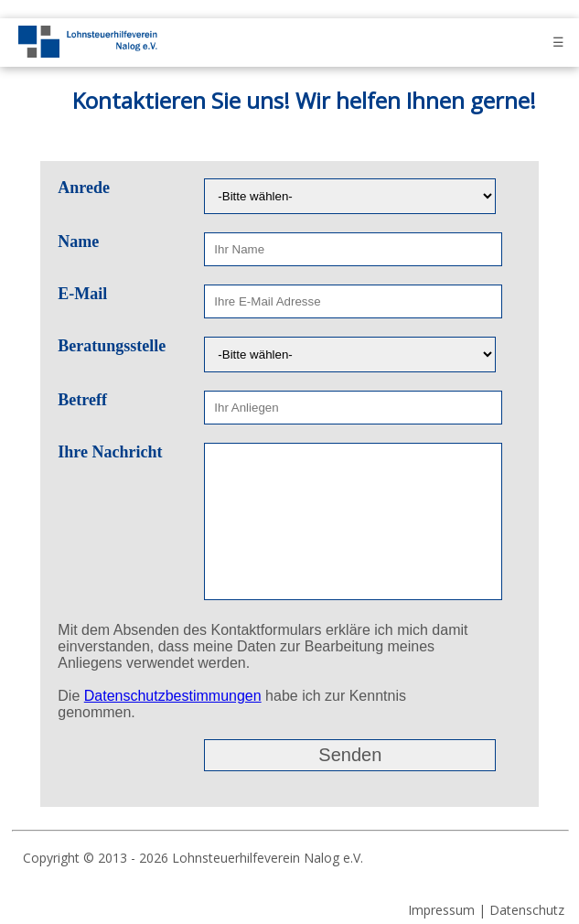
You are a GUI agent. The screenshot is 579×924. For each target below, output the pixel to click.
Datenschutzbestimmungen (173, 696)
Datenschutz (527, 910)
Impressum (441, 910)
